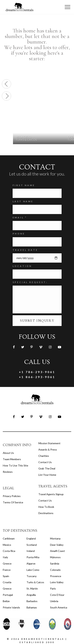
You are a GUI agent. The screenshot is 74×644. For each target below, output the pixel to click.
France (7, 570)
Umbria (54, 601)
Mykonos (55, 557)
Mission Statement (49, 443)
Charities (44, 456)
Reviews (8, 472)
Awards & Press (48, 450)
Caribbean (9, 538)
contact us (45, 500)
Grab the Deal (47, 468)
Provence (56, 576)
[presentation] (6, 84)
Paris (53, 588)
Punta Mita (33, 557)
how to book (46, 507)
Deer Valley (57, 545)
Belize (6, 601)
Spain (6, 576)
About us (8, 453)
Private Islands (11, 607)
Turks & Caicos (35, 582)
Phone (19, 234)
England (31, 538)
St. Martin (32, 588)
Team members (12, 459)
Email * (20, 217)
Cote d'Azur (57, 595)
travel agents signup (51, 494)
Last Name (23, 201)
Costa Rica (9, 551)
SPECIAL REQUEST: (30, 282)
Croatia (7, 582)
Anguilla (31, 595)
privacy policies (12, 496)
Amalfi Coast (57, 551)
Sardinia (55, 563)
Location (22, 266)
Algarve (31, 563)
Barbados (32, 601)
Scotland (32, 545)
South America (59, 607)
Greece (7, 563)
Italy (5, 557)
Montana (55, 538)
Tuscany (32, 576)
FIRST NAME (24, 185)
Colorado (55, 570)
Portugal (8, 595)
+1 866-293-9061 (37, 377)
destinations (46, 513)
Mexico (7, 545)
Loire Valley (57, 582)
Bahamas (32, 607)
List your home (47, 475)
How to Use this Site (15, 465)
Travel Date (25, 250)
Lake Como (33, 570)
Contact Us (45, 462)
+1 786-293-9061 (37, 372)
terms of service (13, 502)
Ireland (31, 551)
